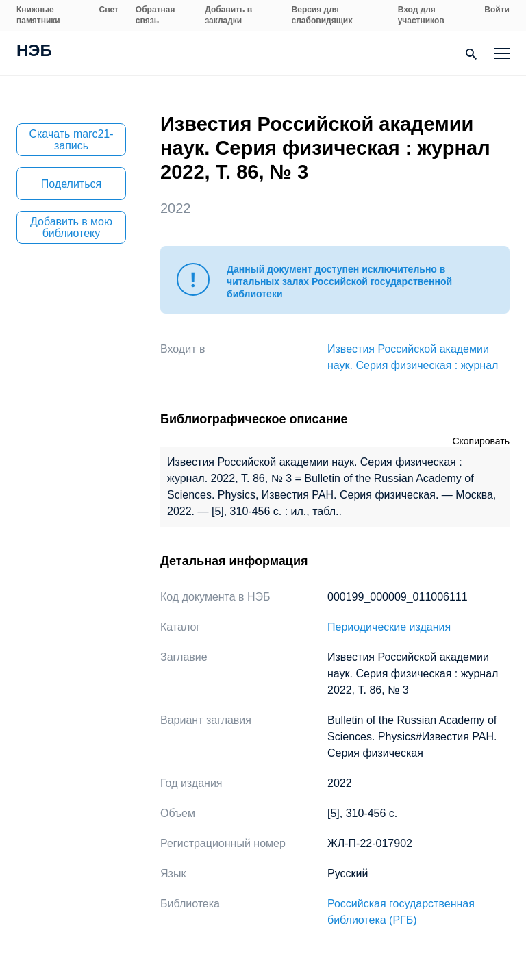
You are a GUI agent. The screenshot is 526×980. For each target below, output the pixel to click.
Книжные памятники (38, 15)
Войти (497, 10)
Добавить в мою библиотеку (71, 227)
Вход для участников (421, 15)
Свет (109, 10)
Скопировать (481, 441)
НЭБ (34, 52)
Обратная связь (155, 15)
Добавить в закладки (228, 15)
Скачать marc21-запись (71, 140)
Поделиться (71, 184)
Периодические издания (389, 627)
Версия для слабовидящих (322, 15)
